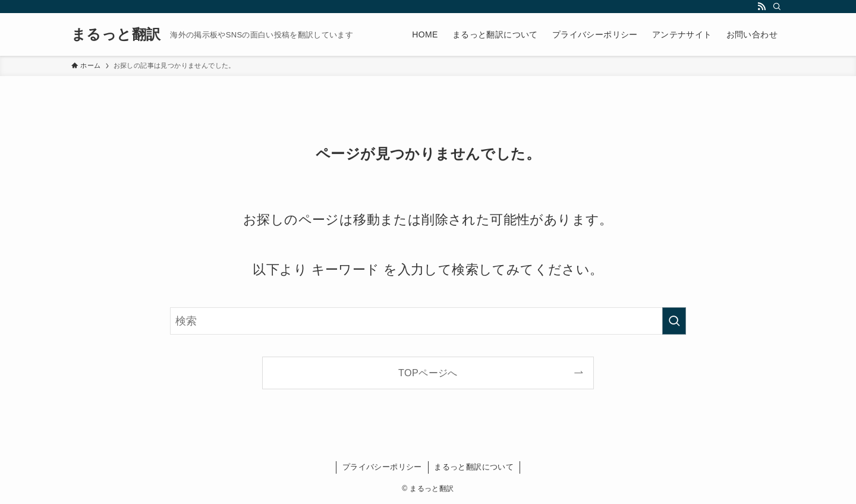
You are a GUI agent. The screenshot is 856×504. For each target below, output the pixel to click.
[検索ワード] (428, 321)
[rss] (761, 7)
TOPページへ (428, 373)
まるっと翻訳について (474, 467)
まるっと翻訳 (116, 34)
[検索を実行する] (674, 321)
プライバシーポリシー (382, 467)
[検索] (777, 7)
